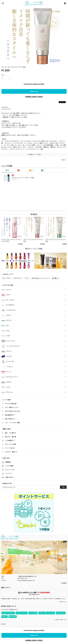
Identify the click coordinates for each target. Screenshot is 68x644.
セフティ (9, 315)
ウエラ (8, 295)
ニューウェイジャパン (13, 346)
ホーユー (9, 372)
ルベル (8, 387)
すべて (7, 170)
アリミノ (9, 290)
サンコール (10, 392)
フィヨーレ (10, 367)
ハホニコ (9, 351)
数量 (3, 75)
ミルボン (9, 382)
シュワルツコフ (11, 310)
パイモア (9, 356)
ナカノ (8, 331)
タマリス (9, 320)
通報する (64, 160)
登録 (63, 487)
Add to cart (34, 91)
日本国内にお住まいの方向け (34, 97)
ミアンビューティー (12, 377)
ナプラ (8, 336)
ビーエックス (10, 361)
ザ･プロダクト (11, 305)
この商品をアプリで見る (34, 155)
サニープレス (10, 300)
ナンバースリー (11, 341)
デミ (7, 326)
